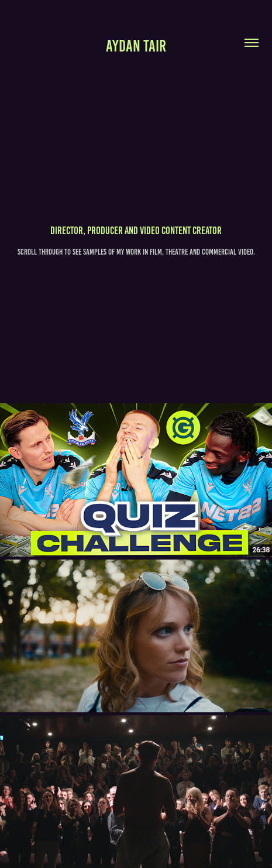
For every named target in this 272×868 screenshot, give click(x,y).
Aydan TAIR (136, 46)
